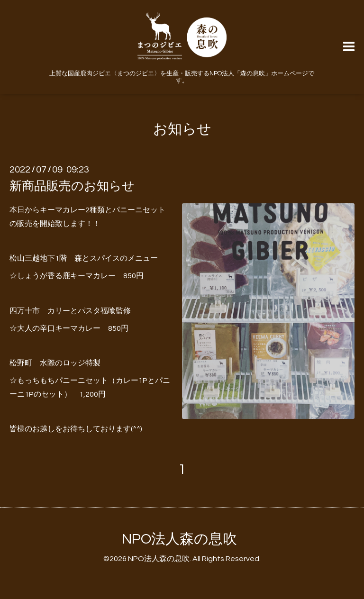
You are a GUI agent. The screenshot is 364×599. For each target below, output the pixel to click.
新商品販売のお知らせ (72, 186)
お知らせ (182, 129)
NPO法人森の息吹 (179, 539)
